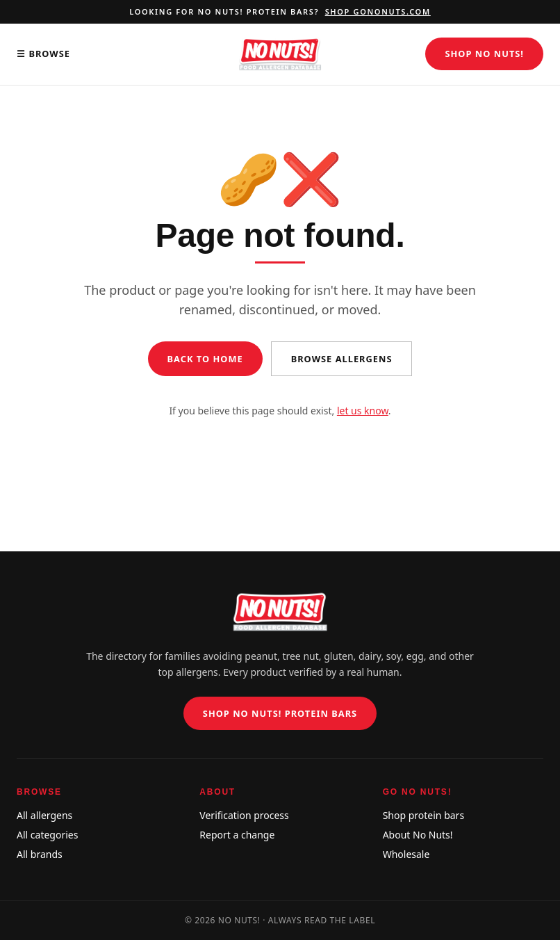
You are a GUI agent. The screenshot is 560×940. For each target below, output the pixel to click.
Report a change (237, 835)
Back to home (205, 359)
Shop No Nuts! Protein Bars (280, 713)
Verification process (244, 815)
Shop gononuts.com (378, 11)
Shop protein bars (423, 815)
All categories (47, 835)
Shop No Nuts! (484, 54)
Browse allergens (342, 359)
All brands (40, 854)
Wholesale (406, 854)
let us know (363, 411)
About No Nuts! (418, 835)
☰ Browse (43, 54)
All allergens (44, 815)
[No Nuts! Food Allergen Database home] (280, 54)
